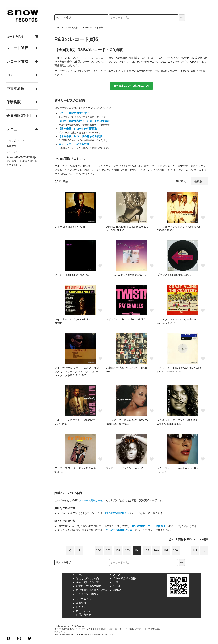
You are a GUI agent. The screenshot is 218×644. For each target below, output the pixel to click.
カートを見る (22, 37)
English (117, 590)
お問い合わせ (84, 615)
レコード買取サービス (93, 500)
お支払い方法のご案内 (89, 586)
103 (127, 550)
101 (108, 550)
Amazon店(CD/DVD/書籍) (21, 157)
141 (195, 550)
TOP (57, 27)
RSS (115, 582)
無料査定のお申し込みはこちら (131, 86)
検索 (182, 18)
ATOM (116, 586)
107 (166, 550)
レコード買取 (71, 27)
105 (147, 550)
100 (99, 550)
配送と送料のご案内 (87, 579)
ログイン (12, 152)
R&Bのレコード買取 (93, 27)
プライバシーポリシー (89, 594)
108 (176, 550)
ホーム (80, 575)
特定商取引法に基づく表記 (91, 590)
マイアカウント (15, 141)
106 (156, 550)
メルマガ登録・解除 (124, 579)
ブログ (117, 575)
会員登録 (12, 146)
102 (118, 550)
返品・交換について (87, 582)
